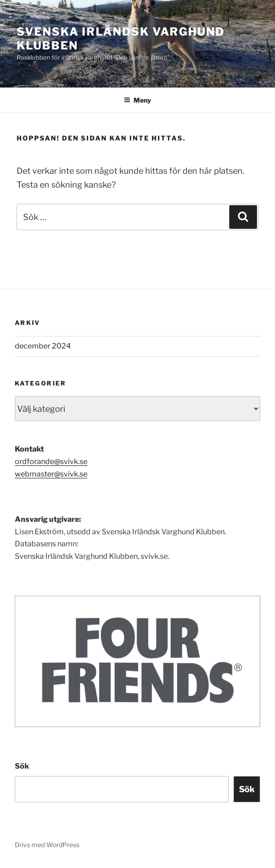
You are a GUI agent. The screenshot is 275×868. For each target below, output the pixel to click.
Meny (137, 100)
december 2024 (43, 346)
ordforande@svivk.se (51, 462)
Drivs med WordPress (47, 845)
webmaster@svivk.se (51, 474)
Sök (22, 766)
